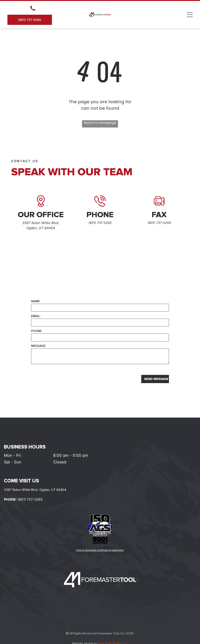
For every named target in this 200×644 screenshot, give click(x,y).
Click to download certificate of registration (100, 550)
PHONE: (37, 331)
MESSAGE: (39, 346)
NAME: (36, 301)
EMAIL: (36, 316)
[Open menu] (190, 15)
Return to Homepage (100, 123)
